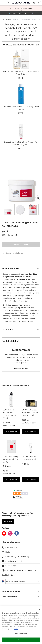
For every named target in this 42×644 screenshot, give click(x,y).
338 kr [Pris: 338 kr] (6, 423)
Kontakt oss (9, 566)
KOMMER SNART (21, 244)
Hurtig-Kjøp (13, 432)
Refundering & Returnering (15, 557)
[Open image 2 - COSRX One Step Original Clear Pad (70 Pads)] (20, 210)
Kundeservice (9, 547)
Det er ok (21, 640)
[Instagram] (10, 535)
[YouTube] (4, 535)
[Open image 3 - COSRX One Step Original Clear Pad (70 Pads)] (33, 210)
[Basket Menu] (39, 3)
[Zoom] (38, 198)
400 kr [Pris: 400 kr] (26, 464)
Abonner (8, 521)
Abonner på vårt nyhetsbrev (21, 8)
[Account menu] (34, 3)
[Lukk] (39, 610)
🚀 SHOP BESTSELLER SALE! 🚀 (21, 13)
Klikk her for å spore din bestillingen (19, 570)
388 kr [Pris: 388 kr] (25, 420)
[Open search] (8, 3)
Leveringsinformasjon (13, 561)
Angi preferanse (21, 633)
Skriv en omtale (21, 369)
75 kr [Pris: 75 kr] (5, 471)
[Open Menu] (3, 3)
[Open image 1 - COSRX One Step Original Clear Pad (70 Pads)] (8, 210)
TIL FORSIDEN (7, 19)
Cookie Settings (9, 575)
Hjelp (6, 552)
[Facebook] (17, 535)
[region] (21, 625)
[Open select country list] (23, 581)
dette (16, 629)
